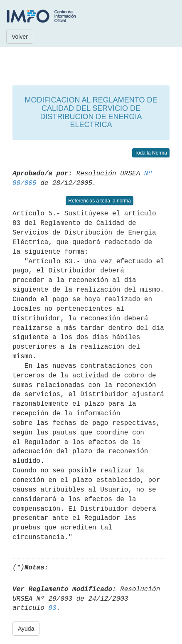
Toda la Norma (151, 153)
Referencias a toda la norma (100, 201)
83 (52, 608)
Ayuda (26, 629)
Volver (20, 37)
